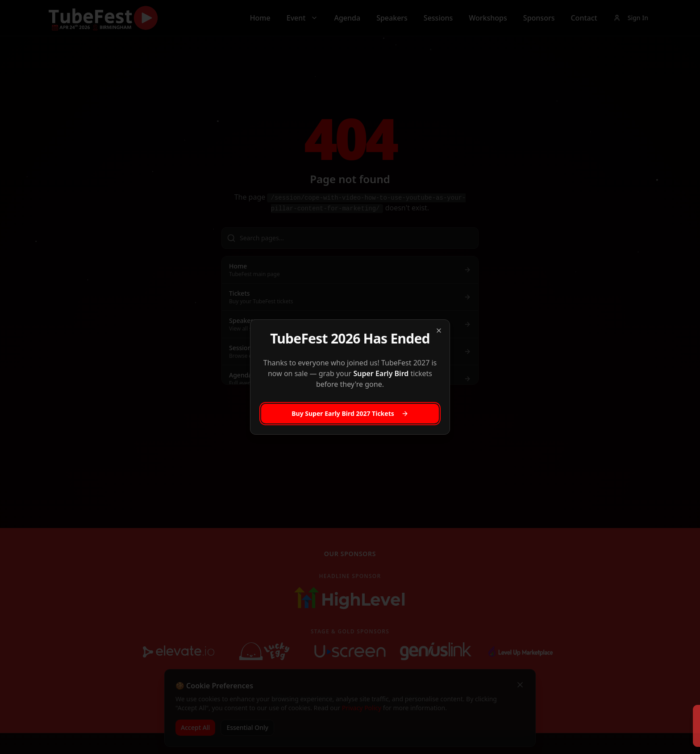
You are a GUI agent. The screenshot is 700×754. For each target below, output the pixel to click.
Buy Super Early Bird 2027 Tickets (350, 413)
